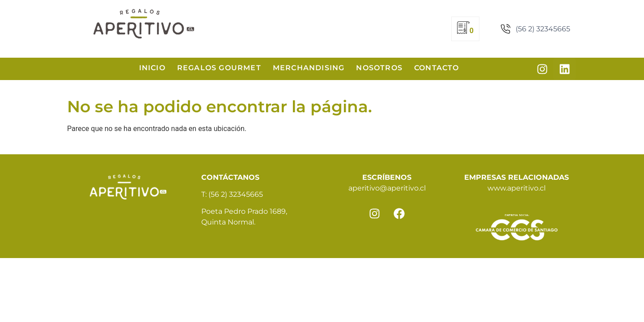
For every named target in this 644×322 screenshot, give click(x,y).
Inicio (152, 68)
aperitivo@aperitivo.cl (387, 188)
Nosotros (379, 68)
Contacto (437, 68)
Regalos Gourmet (219, 68)
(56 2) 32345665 (236, 194)
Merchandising (309, 68)
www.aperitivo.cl (517, 188)
